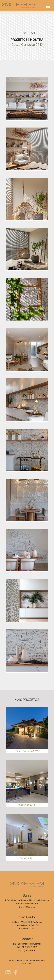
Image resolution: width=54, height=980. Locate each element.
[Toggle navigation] (48, 7)
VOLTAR (27, 33)
